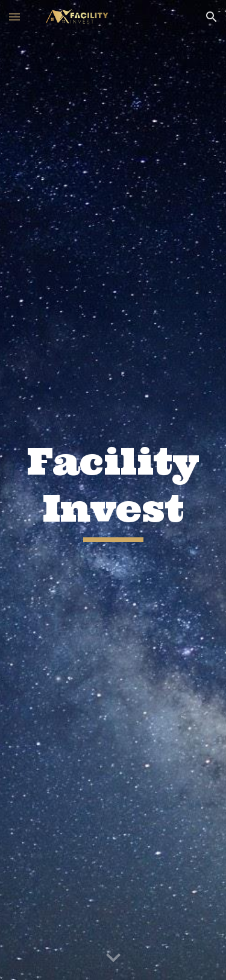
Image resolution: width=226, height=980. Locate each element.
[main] (113, 490)
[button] (14, 17)
